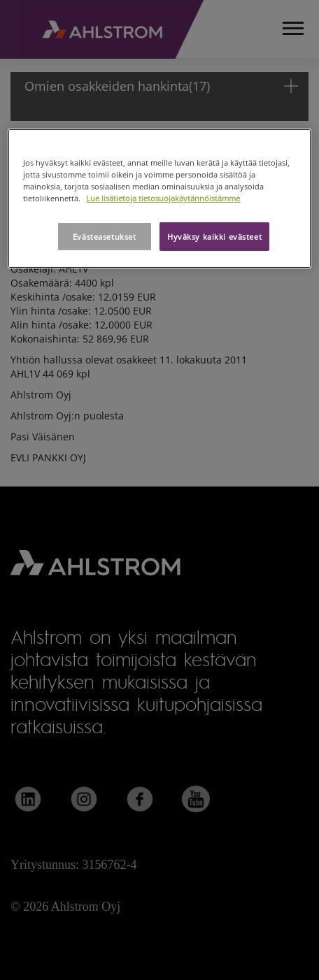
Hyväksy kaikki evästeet (214, 237)
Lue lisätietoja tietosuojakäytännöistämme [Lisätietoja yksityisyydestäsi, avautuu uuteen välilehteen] (163, 198)
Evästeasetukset (105, 237)
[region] (159, 199)
